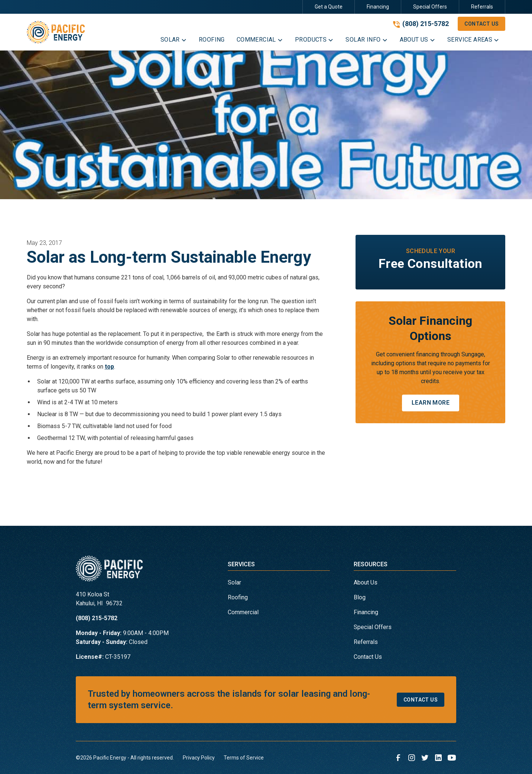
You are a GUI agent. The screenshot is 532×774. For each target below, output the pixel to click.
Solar (234, 582)
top (109, 367)
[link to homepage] (56, 32)
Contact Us (481, 24)
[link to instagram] (412, 758)
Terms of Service (244, 758)
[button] (174, 41)
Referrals (482, 7)
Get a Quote (329, 7)
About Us (366, 582)
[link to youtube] (452, 758)
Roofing (238, 597)
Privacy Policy (199, 758)
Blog (360, 597)
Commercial (243, 612)
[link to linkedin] (438, 758)
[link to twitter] (425, 758)
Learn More (431, 403)
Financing (378, 7)
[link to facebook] (398, 758)
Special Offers (430, 7)
